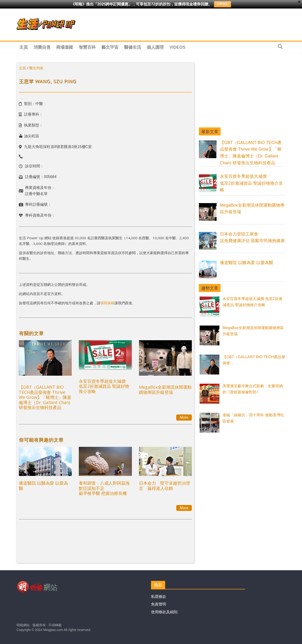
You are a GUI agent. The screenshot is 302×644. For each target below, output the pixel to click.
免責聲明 (159, 604)
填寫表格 (107, 303)
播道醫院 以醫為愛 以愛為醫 (43, 486)
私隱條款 (159, 597)
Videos (177, 47)
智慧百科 (87, 47)
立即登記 (222, 4)
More (184, 417)
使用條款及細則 (164, 612)
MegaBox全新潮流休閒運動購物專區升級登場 (165, 390)
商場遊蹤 (65, 47)
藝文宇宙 (110, 47)
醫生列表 (36, 68)
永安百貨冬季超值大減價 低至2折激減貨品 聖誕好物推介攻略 (104, 386)
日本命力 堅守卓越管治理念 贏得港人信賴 (164, 486)
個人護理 (155, 47)
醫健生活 (133, 47)
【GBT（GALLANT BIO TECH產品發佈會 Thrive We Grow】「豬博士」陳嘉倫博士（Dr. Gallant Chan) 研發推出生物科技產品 (45, 397)
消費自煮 (42, 47)
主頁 (24, 47)
